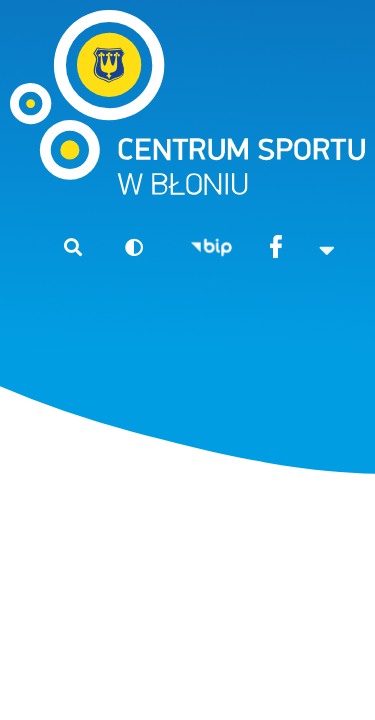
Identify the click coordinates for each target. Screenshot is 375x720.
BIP (211, 248)
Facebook (276, 248)
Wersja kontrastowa (125, 246)
